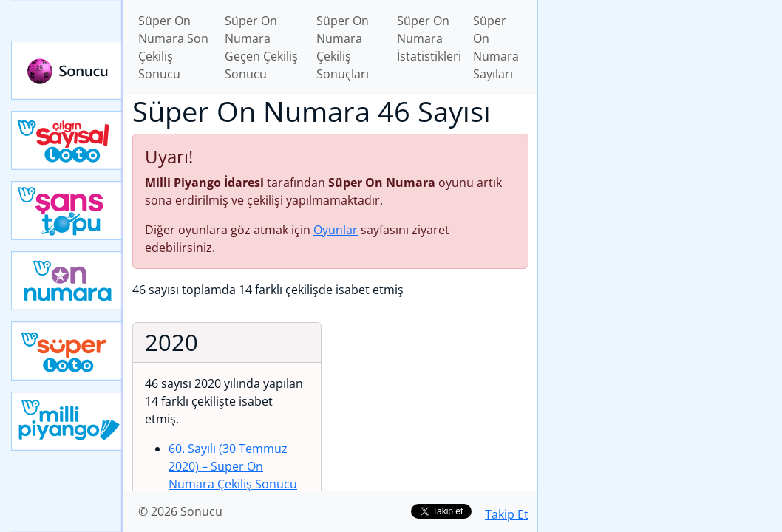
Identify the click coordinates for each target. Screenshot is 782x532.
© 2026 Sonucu (180, 511)
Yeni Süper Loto (67, 351)
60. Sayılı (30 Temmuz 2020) (233, 466)
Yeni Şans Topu (67, 211)
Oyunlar (336, 230)
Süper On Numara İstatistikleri (429, 38)
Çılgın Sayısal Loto (67, 140)
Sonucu (67, 70)
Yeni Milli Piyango (67, 421)
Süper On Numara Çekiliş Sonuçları (343, 47)
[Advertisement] (660, 104)
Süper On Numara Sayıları (496, 47)
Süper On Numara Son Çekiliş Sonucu (173, 47)
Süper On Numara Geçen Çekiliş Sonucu (261, 47)
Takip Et (507, 514)
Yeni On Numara (67, 281)
